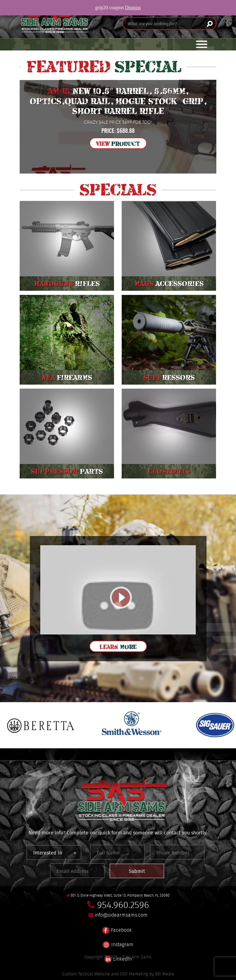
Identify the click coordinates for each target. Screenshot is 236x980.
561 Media (165, 974)
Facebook (117, 926)
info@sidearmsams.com (121, 915)
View (118, 144)
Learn (118, 647)
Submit (137, 871)
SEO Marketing (134, 974)
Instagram (118, 941)
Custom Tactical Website (86, 974)
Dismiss (133, 8)
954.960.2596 (123, 905)
